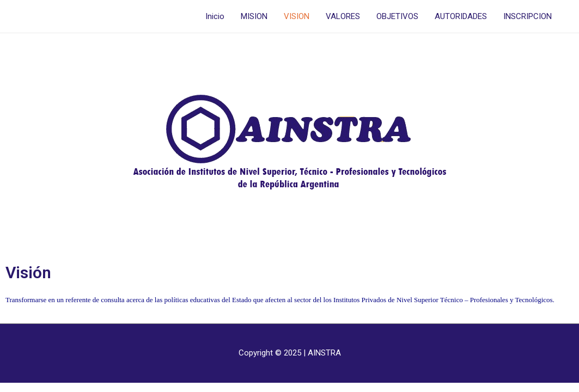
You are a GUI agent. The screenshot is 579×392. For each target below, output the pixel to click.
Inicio (215, 16)
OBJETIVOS (397, 16)
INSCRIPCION (528, 16)
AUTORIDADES (461, 16)
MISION (254, 16)
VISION (297, 16)
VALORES (343, 16)
